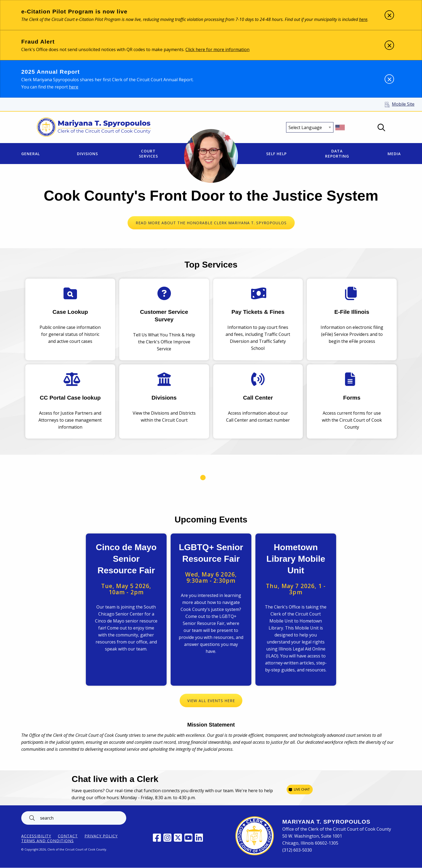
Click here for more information (217, 49)
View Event (126, 610)
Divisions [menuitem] (87, 154)
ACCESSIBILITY (36, 836)
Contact (68, 836)
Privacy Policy (101, 836)
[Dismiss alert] (389, 15)
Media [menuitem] (394, 154)
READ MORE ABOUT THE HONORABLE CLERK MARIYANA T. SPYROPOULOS (211, 223)
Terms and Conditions (48, 841)
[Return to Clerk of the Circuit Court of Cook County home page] (94, 127)
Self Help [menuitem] (276, 154)
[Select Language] (310, 127)
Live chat (302, 789)
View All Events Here (211, 701)
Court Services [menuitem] (148, 154)
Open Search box (381, 127)
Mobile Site (403, 104)
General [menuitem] (31, 154)
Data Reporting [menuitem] (337, 154)
